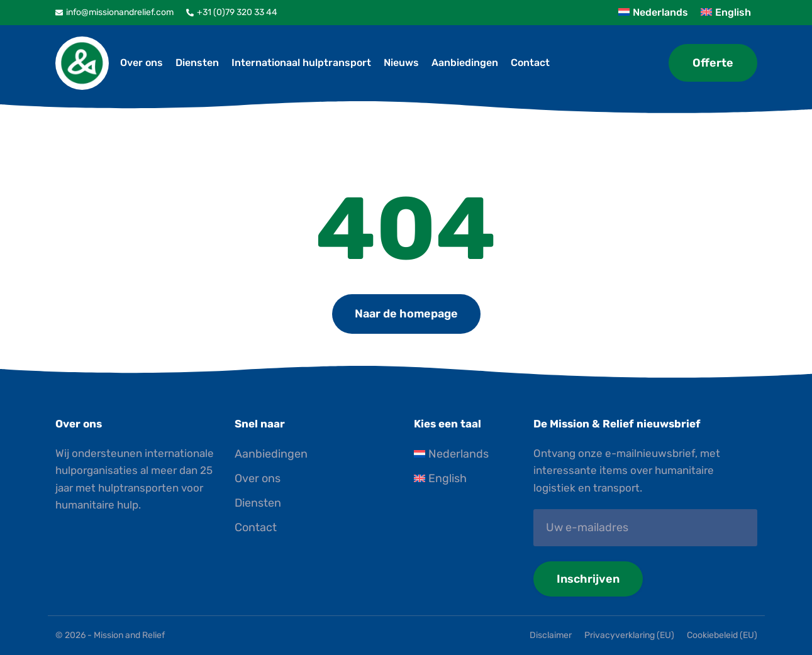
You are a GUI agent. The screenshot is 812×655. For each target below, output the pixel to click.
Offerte (713, 63)
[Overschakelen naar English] (466, 479)
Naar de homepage (406, 314)
